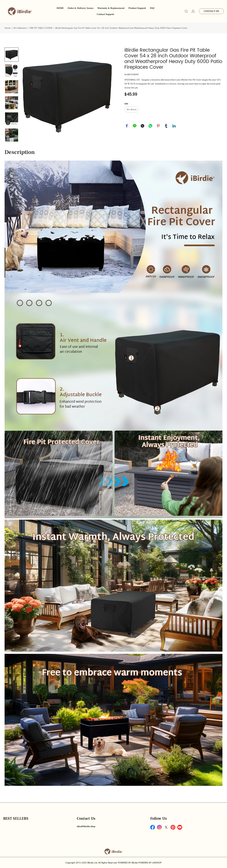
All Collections (20, 28)
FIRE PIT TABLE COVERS (41, 28)
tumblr (166, 126)
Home (7, 28)
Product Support (137, 8)
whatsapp (150, 126)
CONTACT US (211, 11)
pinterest (158, 126)
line (135, 126)
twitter (143, 126)
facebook (127, 126)
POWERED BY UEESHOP (150, 863)
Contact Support (105, 14)
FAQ (152, 8)
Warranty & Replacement (111, 8)
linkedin (174, 126)
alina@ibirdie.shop (86, 826)
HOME (60, 8)
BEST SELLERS (16, 819)
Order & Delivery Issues (81, 8)
